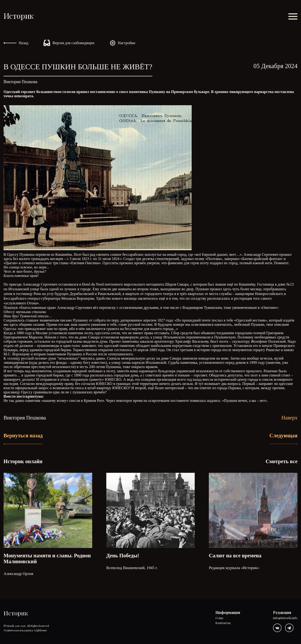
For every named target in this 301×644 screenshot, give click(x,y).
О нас (220, 618)
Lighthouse (41, 630)
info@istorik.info (285, 618)
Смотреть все (281, 461)
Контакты (223, 623)
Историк (19, 16)
